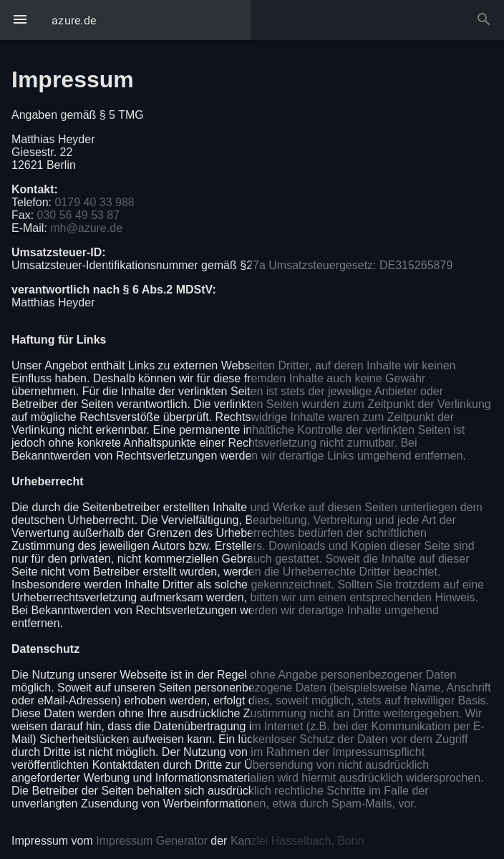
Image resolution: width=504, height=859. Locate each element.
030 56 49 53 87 (79, 215)
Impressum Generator (152, 841)
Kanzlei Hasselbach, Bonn (297, 841)
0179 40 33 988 (94, 202)
